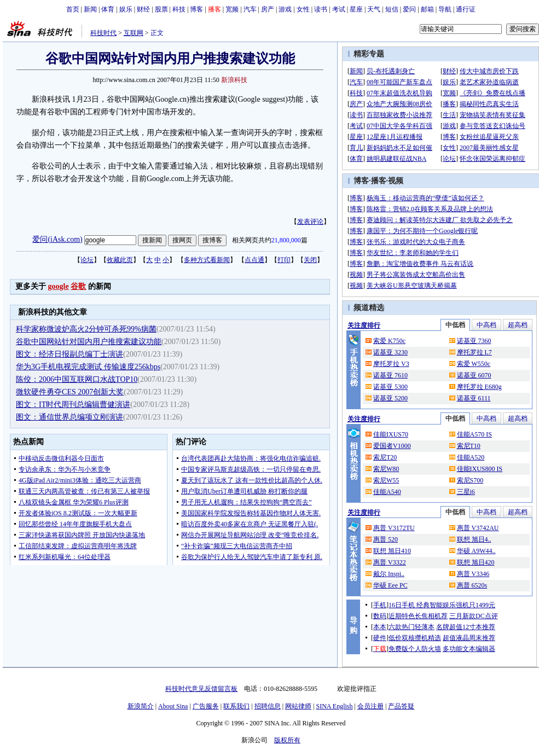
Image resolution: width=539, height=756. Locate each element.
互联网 (134, 33)
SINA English (334, 706)
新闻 (90, 9)
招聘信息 (268, 706)
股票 (161, 9)
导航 (445, 9)
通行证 (466, 9)
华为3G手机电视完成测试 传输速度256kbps (88, 367)
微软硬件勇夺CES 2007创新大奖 (70, 392)
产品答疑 (401, 706)
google (59, 286)
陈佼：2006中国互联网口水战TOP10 (77, 379)
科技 (179, 9)
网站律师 (298, 706)
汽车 (250, 9)
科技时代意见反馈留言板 (201, 689)
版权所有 (287, 740)
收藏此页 (120, 260)
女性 (303, 9)
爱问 (409, 9)
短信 (392, 9)
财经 (143, 9)
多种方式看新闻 (207, 260)
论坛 (87, 260)
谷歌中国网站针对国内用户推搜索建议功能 (89, 342)
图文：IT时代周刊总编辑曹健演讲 (73, 405)
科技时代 (103, 33)
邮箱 (427, 9)
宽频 (232, 9)
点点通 (254, 260)
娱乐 (126, 9)
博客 (196, 9)
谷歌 (78, 286)
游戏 (285, 9)
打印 (284, 260)
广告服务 (206, 706)
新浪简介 (141, 706)
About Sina (173, 706)
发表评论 (310, 222)
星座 (356, 9)
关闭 (310, 260)
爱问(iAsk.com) (57, 239)
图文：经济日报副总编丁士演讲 (69, 354)
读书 (321, 9)
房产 (268, 9)
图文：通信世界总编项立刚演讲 (69, 417)
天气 (374, 9)
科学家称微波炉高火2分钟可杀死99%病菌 (86, 329)
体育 (108, 9)
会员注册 (370, 706)
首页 (73, 9)
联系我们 (236, 706)
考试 (339, 9)
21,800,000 (286, 240)
